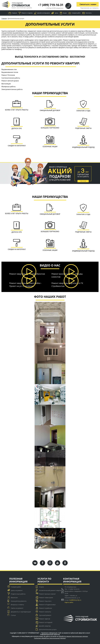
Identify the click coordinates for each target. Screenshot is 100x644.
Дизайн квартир (45, 626)
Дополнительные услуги (48, 630)
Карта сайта (69, 602)
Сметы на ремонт (17, 608)
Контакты (87, 13)
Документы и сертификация (21, 612)
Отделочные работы (18, 594)
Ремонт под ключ (45, 601)
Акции (63, 13)
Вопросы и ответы (17, 605)
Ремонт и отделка (25, 13)
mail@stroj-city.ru (75, 600)
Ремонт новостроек (46, 598)
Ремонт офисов (45, 619)
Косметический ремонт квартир (51, 590)
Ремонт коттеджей (46, 622)
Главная (13, 13)
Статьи (13, 615)
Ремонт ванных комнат (47, 594)
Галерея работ (75, 13)
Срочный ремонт (45, 615)
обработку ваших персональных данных (73, 636)
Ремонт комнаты (45, 612)
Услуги (41, 587)
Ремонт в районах (46, 608)
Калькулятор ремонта (19, 601)
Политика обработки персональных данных (50, 638)
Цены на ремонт (17, 590)
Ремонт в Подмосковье (47, 605)
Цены (55, 13)
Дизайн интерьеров (42, 13)
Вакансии (14, 598)
